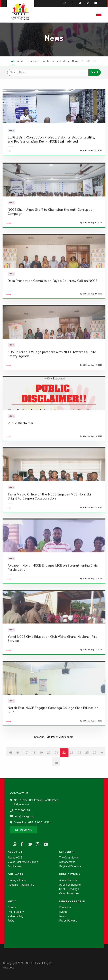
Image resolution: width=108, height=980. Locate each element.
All (13, 61)
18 (33, 770)
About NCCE (15, 858)
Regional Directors (70, 866)
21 (56, 770)
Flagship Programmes (21, 885)
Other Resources (69, 894)
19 (41, 770)
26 (95, 770)
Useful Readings (69, 889)
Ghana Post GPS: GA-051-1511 (32, 822)
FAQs (11, 921)
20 (49, 770)
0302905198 (22, 810)
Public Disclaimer (21, 440)
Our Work (16, 874)
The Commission (69, 858)
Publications (70, 874)
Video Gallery (16, 916)
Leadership (68, 852)
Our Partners (15, 866)
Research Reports (70, 885)
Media (12, 901)
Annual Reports (68, 880)
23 (72, 770)
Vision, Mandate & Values (23, 862)
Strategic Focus (17, 880)
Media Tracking (61, 61)
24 (79, 770)
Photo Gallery (16, 912)
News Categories (73, 901)
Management (67, 862)
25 (87, 770)
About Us (15, 852)
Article (21, 61)
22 (64, 770)
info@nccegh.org (25, 816)
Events (45, 61)
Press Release (89, 61)
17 (26, 770)
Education (33, 61)
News (75, 61)
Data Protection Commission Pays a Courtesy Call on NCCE (52, 298)
